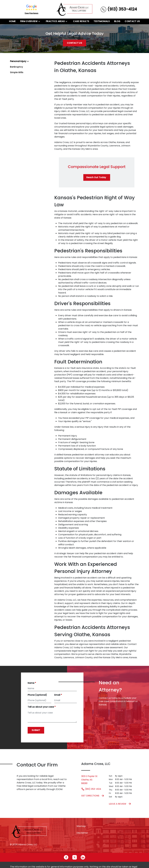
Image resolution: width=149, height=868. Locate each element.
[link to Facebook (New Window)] (66, 857)
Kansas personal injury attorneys (85, 123)
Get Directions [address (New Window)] (93, 796)
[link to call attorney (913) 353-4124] (119, 9)
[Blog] (117, 21)
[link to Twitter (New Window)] (75, 857)
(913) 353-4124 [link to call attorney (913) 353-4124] (91, 789)
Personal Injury (18, 61)
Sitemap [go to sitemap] (81, 826)
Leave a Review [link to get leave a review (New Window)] (120, 804)
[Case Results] (81, 21)
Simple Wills (17, 72)
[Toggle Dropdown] (40, 21)
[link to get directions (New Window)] (93, 780)
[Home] (12, 21)
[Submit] (36, 730)
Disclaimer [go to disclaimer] (82, 833)
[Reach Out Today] (97, 177)
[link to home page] (75, 9)
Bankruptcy (16, 67)
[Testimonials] (102, 21)
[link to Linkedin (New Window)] (83, 857)
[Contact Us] (132, 21)
